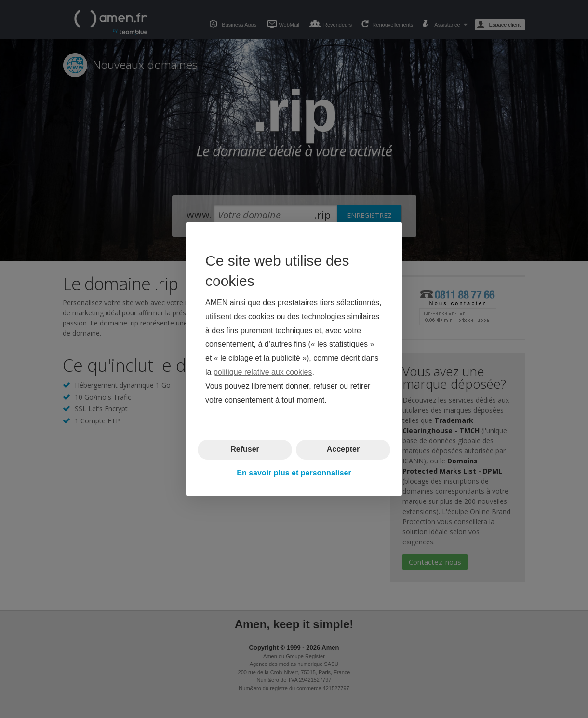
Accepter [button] (343, 449)
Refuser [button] (245, 449)
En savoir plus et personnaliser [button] (294, 473)
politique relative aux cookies (263, 372)
